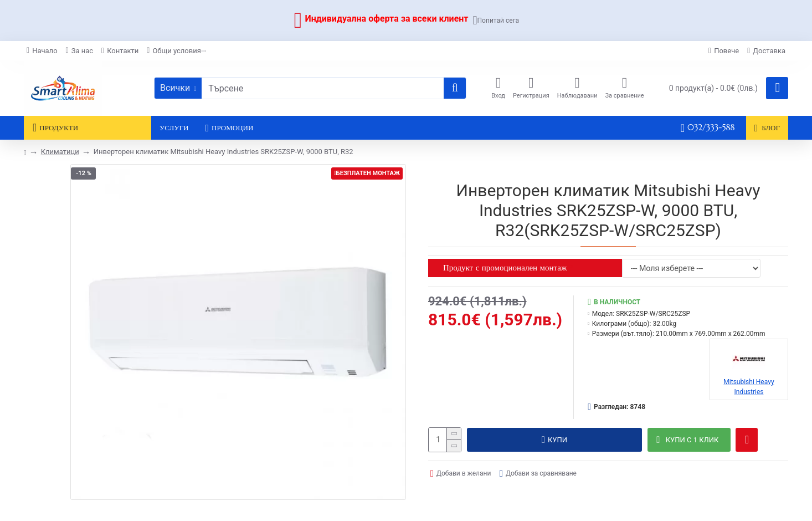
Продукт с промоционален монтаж (505, 267)
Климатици (60, 152)
